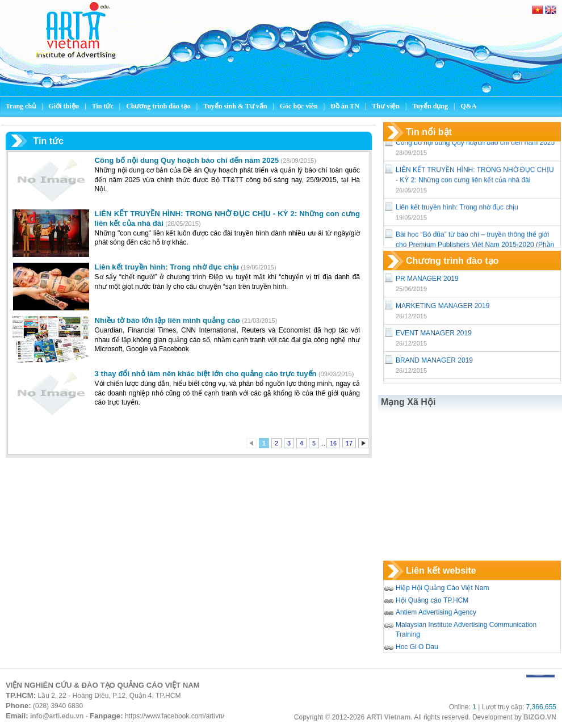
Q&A (468, 106)
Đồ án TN (346, 106)
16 (333, 443)
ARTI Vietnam (388, 717)
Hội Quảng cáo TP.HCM (432, 600)
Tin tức (104, 106)
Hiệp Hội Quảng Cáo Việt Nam (443, 588)
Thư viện (387, 106)
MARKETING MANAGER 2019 (443, 306)
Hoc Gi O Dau (417, 647)
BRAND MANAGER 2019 (434, 360)
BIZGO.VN (540, 717)
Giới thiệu (65, 106)
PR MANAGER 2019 (427, 279)
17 (349, 443)
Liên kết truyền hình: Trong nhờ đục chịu (457, 209)
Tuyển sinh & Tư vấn (235, 106)
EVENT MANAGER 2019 (434, 333)
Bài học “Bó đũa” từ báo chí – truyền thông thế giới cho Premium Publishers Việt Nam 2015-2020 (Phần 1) (475, 247)
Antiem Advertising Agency (436, 612)
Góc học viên (300, 106)
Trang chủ (21, 106)
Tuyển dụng (430, 106)
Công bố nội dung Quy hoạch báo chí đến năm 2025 (475, 145)
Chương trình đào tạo (159, 106)
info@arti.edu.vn (57, 716)
